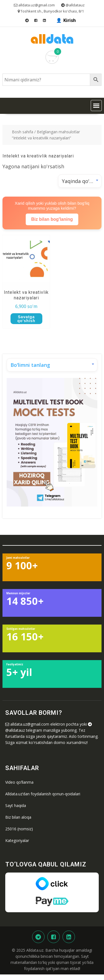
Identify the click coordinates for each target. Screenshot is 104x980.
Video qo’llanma (19, 782)
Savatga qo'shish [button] (26, 319)
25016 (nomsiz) (19, 829)
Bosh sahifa (23, 132)
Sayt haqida (16, 805)
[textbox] (52, 365)
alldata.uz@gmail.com (30, 724)
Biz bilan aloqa (18, 817)
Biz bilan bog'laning (52, 219)
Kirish (70, 20)
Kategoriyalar (17, 840)
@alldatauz (15, 730)
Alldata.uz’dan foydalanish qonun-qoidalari (43, 794)
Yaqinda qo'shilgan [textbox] (81, 181)
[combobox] (80, 181)
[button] (96, 106)
